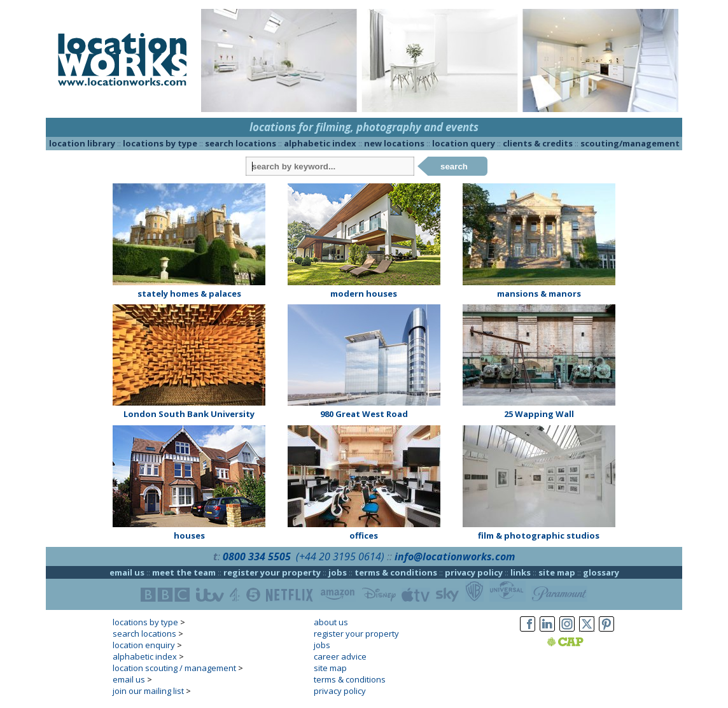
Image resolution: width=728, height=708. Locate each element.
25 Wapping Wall (539, 414)
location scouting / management (174, 668)
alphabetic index (320, 143)
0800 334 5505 (257, 556)
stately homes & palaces (189, 294)
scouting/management (630, 143)
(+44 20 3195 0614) (340, 556)
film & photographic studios (539, 535)
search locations (241, 143)
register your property (272, 572)
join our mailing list (148, 691)
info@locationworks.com (455, 556)
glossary (601, 572)
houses (189, 535)
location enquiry (144, 645)
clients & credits (538, 143)
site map (557, 572)
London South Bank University (189, 414)
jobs (338, 572)
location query (464, 143)
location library (82, 143)
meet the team (184, 572)
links (521, 572)
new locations (394, 143)
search (454, 166)
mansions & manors (539, 294)
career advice (340, 656)
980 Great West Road (364, 414)
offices (364, 535)
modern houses (364, 294)
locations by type (160, 143)
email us (127, 572)
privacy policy (474, 572)
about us (331, 622)
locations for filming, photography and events (364, 127)
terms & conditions (396, 572)
